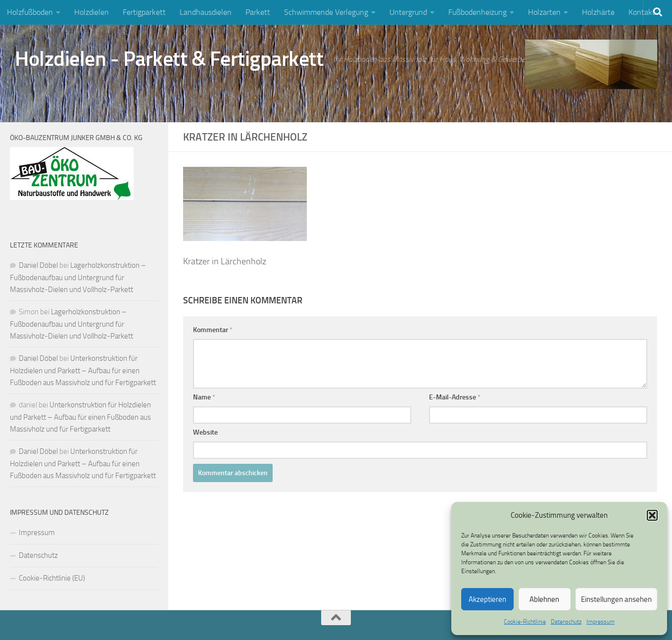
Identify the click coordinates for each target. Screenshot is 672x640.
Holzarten (544, 12)
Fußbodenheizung (478, 12)
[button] (652, 515)
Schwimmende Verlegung (326, 12)
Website (205, 432)
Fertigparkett (144, 12)
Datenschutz (566, 622)
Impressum (600, 622)
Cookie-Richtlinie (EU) (52, 578)
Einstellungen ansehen (616, 599)
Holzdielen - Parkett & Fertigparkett (169, 59)
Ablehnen (544, 599)
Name (204, 397)
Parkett (258, 12)
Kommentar (213, 330)
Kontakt (642, 12)
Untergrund (408, 12)
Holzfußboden (30, 12)
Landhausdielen (206, 12)
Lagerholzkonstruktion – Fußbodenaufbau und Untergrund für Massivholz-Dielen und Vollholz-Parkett (78, 277)
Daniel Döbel (38, 265)
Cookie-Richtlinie (525, 622)
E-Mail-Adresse (455, 397)
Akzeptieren (487, 599)
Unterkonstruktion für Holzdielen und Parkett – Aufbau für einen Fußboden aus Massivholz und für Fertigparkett (83, 370)
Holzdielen (92, 12)
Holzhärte (598, 12)
